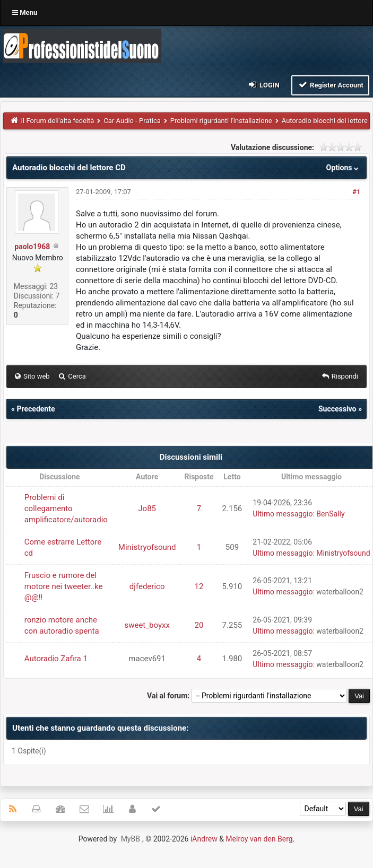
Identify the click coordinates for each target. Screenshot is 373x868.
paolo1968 (32, 247)
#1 (356, 192)
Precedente (36, 409)
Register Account (330, 85)
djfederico (147, 586)
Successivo (337, 409)
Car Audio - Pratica (132, 121)
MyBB (131, 839)
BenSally (330, 514)
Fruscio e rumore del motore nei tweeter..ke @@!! (64, 586)
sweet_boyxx (147, 625)
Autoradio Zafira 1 (56, 659)
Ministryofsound (147, 547)
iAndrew (204, 839)
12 (199, 586)
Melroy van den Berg (259, 839)
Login (263, 85)
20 (199, 625)
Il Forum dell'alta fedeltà (58, 121)
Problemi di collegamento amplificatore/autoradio (66, 508)
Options (344, 168)
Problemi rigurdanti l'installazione (221, 121)
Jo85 (147, 508)
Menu (25, 12)
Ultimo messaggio (283, 514)
